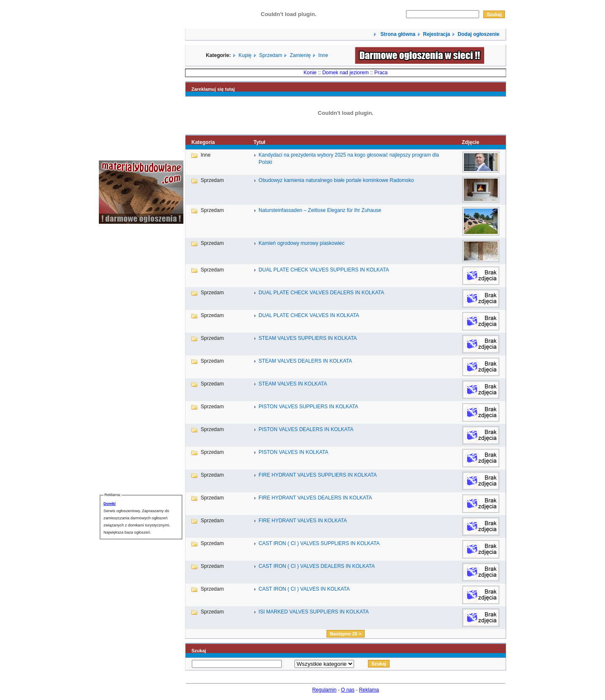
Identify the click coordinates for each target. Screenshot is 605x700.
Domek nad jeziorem (346, 73)
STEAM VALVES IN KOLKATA (293, 384)
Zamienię (300, 55)
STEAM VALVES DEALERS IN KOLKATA (305, 361)
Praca (381, 73)
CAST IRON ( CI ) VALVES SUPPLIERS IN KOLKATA (319, 543)
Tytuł (259, 142)
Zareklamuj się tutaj (213, 89)
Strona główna (397, 34)
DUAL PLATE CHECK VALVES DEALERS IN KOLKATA (321, 293)
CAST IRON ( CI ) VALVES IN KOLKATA (304, 589)
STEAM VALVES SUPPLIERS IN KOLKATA (308, 338)
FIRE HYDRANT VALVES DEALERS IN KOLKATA (315, 498)
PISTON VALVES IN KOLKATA (293, 452)
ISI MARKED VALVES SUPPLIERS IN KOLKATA (314, 612)
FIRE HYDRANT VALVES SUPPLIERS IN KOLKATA (318, 475)
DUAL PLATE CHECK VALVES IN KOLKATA (309, 315)
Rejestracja (436, 34)
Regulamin (324, 690)
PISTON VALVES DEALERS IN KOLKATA (306, 429)
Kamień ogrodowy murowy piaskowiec (301, 243)
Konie (310, 73)
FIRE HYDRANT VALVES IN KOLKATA (303, 521)
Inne (323, 55)
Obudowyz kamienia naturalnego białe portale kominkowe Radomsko (336, 180)
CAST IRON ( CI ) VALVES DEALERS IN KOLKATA (317, 566)
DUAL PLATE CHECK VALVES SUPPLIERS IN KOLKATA (324, 270)
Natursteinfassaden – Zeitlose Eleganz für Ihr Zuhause (320, 210)
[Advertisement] (124, 358)
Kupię (245, 55)
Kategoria (203, 142)
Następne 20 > (346, 634)
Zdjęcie (470, 142)
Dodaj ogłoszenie (478, 34)
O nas (348, 690)
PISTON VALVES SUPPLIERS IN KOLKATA (308, 407)
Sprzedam (271, 55)
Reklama (369, 690)
